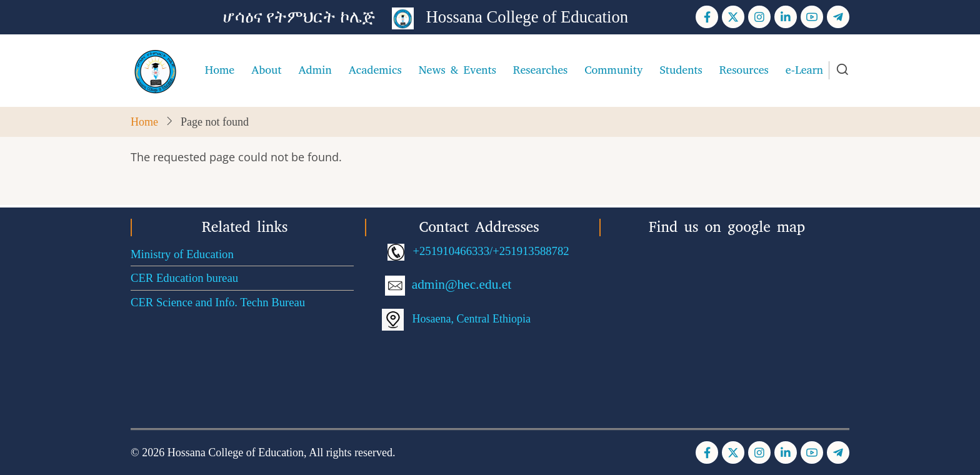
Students (681, 70)
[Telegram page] (838, 17)
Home (220, 70)
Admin (315, 70)
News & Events (457, 70)
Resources (744, 70)
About (266, 70)
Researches (540, 70)
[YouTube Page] (812, 17)
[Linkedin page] (786, 17)
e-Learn (804, 70)
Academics (375, 70)
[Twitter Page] (733, 17)
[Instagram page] (759, 17)
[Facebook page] (707, 17)
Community (613, 70)
